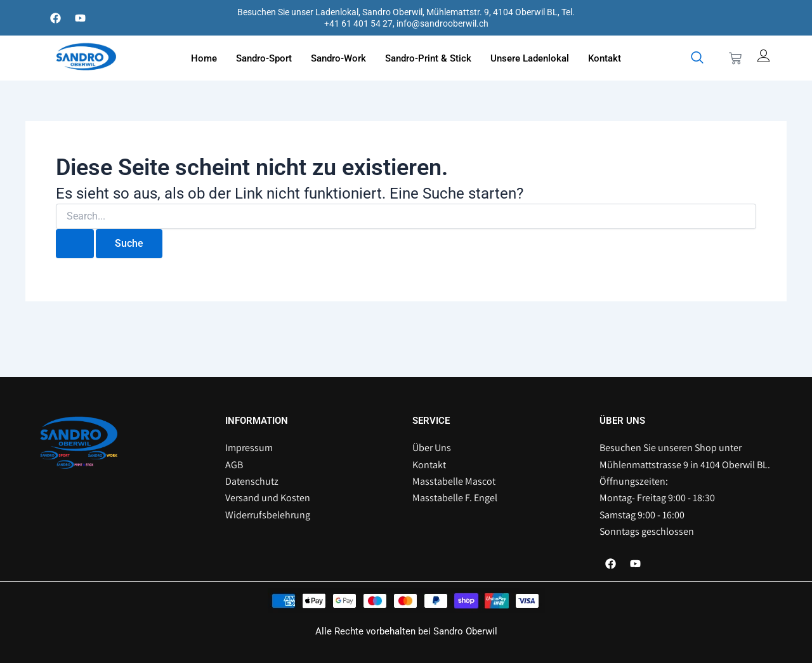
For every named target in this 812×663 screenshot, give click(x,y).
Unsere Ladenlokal (530, 58)
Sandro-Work (338, 58)
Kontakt (605, 58)
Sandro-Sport (264, 58)
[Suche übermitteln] (75, 244)
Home (204, 58)
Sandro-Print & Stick (428, 58)
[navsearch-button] (697, 58)
